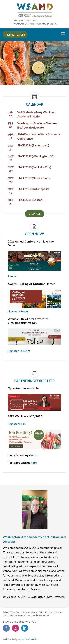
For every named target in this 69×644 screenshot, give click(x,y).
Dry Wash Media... (30, 639)
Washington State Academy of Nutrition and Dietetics (36, 612)
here (33, 455)
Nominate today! (19, 311)
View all (35, 214)
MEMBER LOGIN (15, 35)
